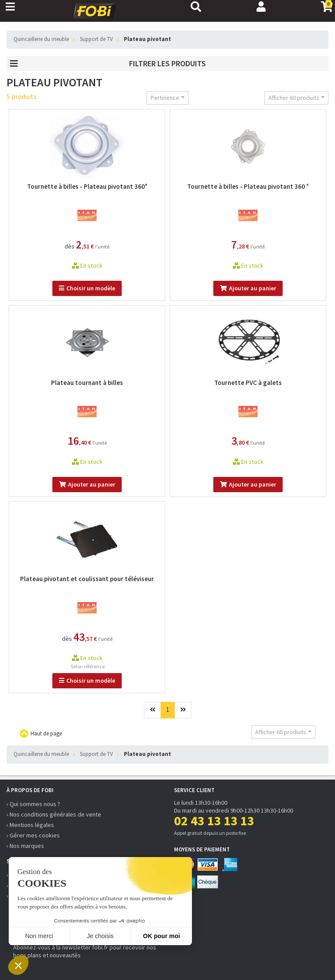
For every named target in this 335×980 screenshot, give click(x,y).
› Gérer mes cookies (33, 835)
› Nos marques (25, 846)
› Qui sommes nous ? (33, 804)
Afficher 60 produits (294, 98)
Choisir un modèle (87, 288)
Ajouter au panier (248, 288)
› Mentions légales (30, 825)
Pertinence (165, 98)
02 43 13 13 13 (214, 820)
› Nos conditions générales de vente (54, 814)
